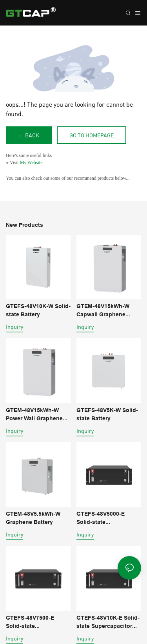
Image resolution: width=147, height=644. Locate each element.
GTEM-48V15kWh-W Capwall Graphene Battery (103, 311)
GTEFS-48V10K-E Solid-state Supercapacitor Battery (108, 622)
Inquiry (15, 327)
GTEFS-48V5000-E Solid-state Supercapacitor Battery (107, 518)
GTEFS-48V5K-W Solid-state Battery (107, 414)
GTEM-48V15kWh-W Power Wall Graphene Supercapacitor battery (36, 415)
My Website (31, 162)
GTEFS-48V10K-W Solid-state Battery (38, 310)
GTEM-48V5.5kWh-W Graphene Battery (33, 518)
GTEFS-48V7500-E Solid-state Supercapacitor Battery (37, 622)
